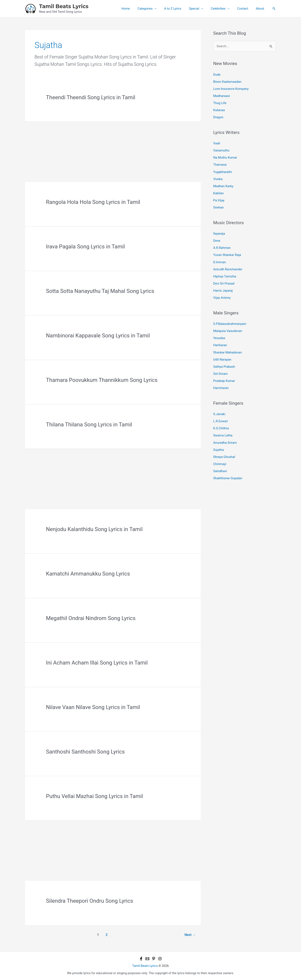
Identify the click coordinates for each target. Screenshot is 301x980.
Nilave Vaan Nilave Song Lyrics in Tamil (93, 707)
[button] (274, 9)
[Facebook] (141, 959)
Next (190, 935)
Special (199, 9)
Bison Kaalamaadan (227, 81)
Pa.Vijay (219, 199)
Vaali (217, 143)
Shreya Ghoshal (224, 454)
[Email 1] (147, 959)
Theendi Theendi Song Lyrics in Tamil (91, 97)
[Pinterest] (154, 959)
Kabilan (218, 192)
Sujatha (218, 446)
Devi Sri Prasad (224, 282)
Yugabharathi (222, 171)
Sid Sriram (220, 371)
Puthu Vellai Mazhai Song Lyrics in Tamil (94, 796)
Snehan (218, 206)
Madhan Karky (223, 185)
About (261, 9)
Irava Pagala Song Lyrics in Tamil (85, 247)
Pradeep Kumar (224, 378)
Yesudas (219, 336)
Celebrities (222, 9)
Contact (245, 9)
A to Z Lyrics (179, 9)
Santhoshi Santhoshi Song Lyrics (85, 752)
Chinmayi (220, 460)
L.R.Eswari (221, 418)
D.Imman (219, 261)
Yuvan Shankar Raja (227, 253)
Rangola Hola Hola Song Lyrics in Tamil (93, 202)
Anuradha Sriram (225, 439)
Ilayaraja (219, 232)
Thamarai (220, 164)
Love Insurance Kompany (231, 89)
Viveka (218, 178)
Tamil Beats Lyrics (64, 6)
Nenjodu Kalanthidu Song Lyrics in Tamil (94, 529)
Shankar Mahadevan (227, 350)
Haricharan (221, 385)
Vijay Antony (222, 296)
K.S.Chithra (221, 425)
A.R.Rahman (222, 246)
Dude (217, 74)
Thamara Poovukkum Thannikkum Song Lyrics (102, 380)
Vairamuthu (221, 150)
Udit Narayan (222, 357)
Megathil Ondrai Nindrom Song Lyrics (91, 618)
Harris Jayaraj (223, 289)
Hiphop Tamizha (224, 275)
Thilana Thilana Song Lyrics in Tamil (89, 425)
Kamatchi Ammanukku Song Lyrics (88, 574)
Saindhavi (220, 468)
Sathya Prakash (224, 364)
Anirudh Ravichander (228, 267)
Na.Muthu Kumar (225, 157)
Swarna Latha (223, 432)
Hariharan (220, 343)
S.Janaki (219, 411)
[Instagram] (160, 959)
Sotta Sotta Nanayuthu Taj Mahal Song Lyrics (100, 291)
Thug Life (220, 103)
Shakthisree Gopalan (228, 475)
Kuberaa (219, 110)
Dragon (218, 117)
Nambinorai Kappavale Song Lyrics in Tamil (98, 336)
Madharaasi (221, 96)
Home (135, 9)
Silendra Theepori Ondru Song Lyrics (90, 901)
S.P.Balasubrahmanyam (230, 322)
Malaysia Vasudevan (228, 329)
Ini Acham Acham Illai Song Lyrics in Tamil (97, 663)
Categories (153, 9)
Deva (217, 239)
